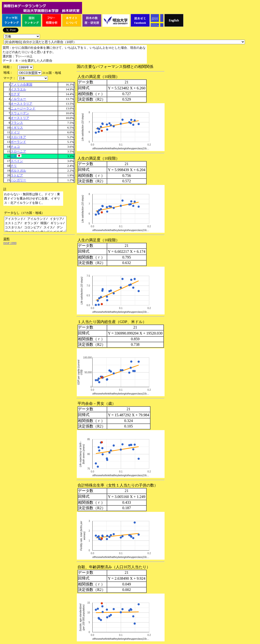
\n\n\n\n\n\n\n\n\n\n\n (30, 73)
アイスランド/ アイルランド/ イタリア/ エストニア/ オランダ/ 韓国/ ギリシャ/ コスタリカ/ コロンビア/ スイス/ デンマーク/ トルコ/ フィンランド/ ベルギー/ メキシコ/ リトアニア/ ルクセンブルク (39, 225)
